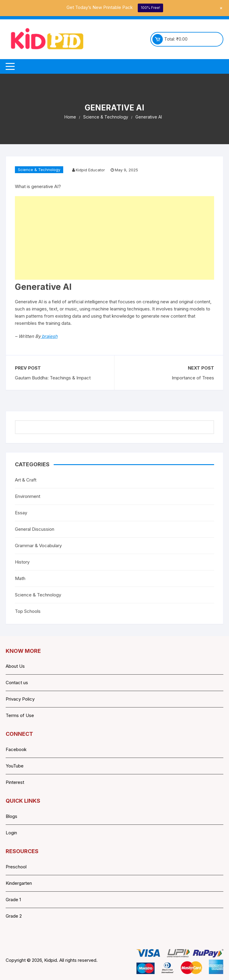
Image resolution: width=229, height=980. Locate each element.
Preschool (16, 867)
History (22, 562)
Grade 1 (13, 900)
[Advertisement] (114, 238)
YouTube (15, 766)
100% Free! (150, 8)
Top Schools (28, 611)
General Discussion (35, 529)
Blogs (11, 816)
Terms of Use (20, 715)
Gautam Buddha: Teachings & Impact (53, 378)
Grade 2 (14, 916)
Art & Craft (26, 480)
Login (11, 833)
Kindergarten (19, 883)
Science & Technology (39, 170)
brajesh (49, 336)
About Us (15, 666)
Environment (28, 496)
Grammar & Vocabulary (38, 546)
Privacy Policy (20, 699)
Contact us (17, 683)
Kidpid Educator (90, 170)
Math (20, 578)
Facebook (16, 749)
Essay (21, 513)
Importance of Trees (193, 378)
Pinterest (15, 782)
